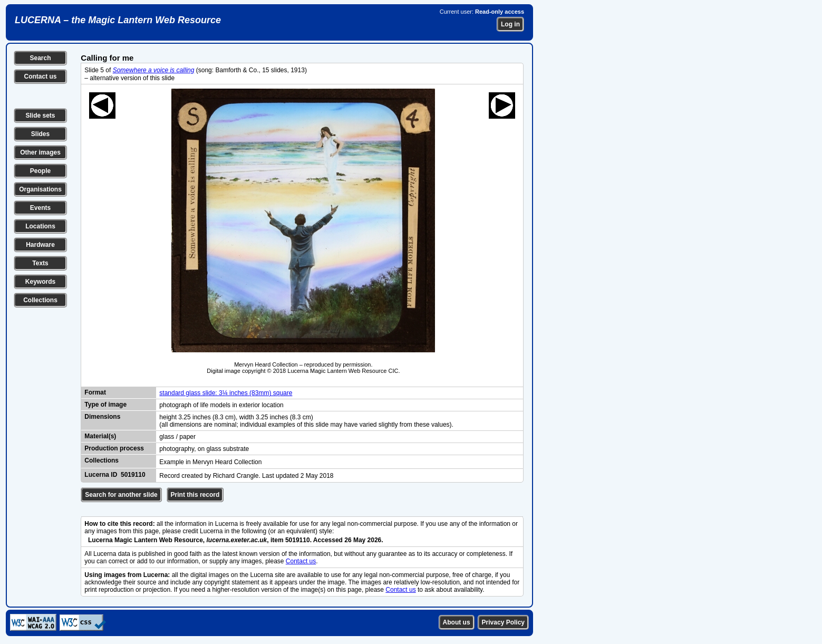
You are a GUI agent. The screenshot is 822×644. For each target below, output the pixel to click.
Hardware (40, 245)
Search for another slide (121, 495)
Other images (40, 152)
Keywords (40, 282)
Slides (40, 134)
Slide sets (40, 116)
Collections (40, 300)
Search (40, 58)
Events (40, 208)
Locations (40, 226)
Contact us (40, 76)
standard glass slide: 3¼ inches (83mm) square (226, 393)
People (40, 171)
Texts (40, 263)
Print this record (195, 495)
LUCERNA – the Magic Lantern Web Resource (118, 20)
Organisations (40, 189)
